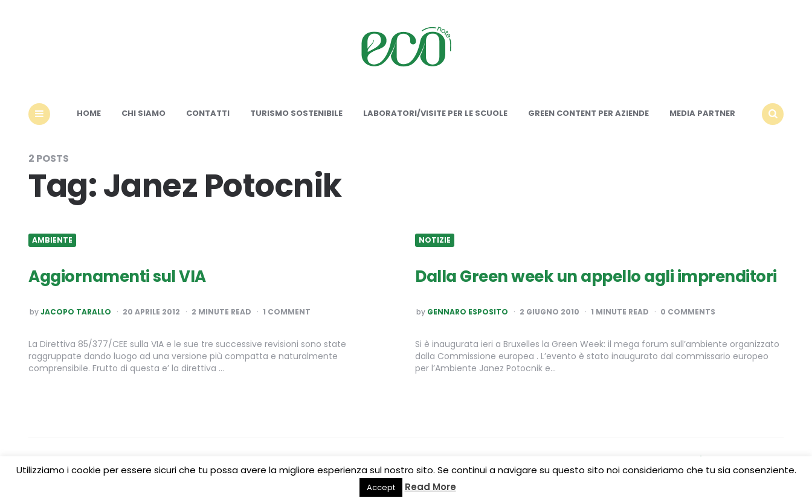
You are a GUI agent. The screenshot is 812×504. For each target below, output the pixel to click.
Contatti (208, 113)
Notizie (435, 240)
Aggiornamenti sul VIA (117, 276)
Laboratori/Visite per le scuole (435, 113)
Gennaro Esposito (468, 312)
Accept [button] (381, 487)
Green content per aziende (588, 113)
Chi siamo (143, 113)
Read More (430, 487)
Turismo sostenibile (296, 113)
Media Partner (702, 113)
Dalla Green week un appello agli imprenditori (596, 276)
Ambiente (52, 240)
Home (89, 113)
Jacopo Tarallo (76, 312)
